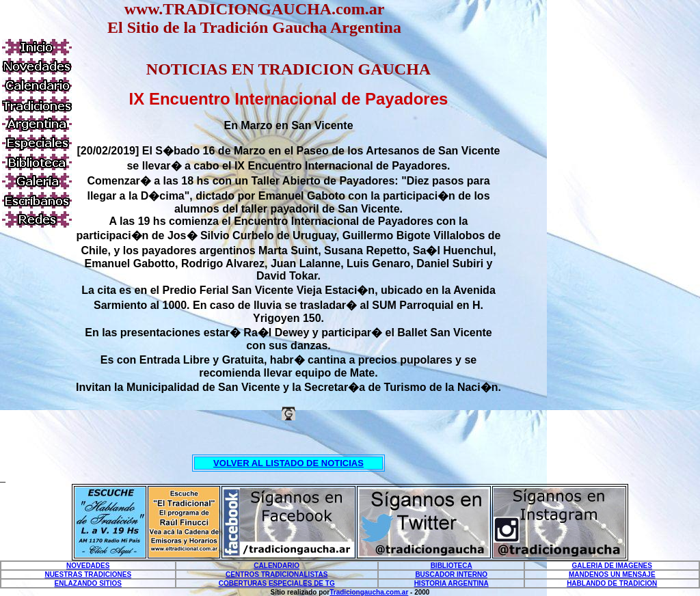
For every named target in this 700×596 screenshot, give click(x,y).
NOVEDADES (88, 566)
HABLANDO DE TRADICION (612, 583)
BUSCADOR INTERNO (451, 574)
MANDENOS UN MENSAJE (612, 574)
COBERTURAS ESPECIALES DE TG (277, 583)
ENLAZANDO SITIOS (88, 583)
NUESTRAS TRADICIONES (88, 574)
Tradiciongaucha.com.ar (369, 592)
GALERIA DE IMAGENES (612, 566)
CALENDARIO (277, 566)
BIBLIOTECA (452, 566)
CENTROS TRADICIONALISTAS (277, 574)
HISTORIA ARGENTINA (452, 583)
